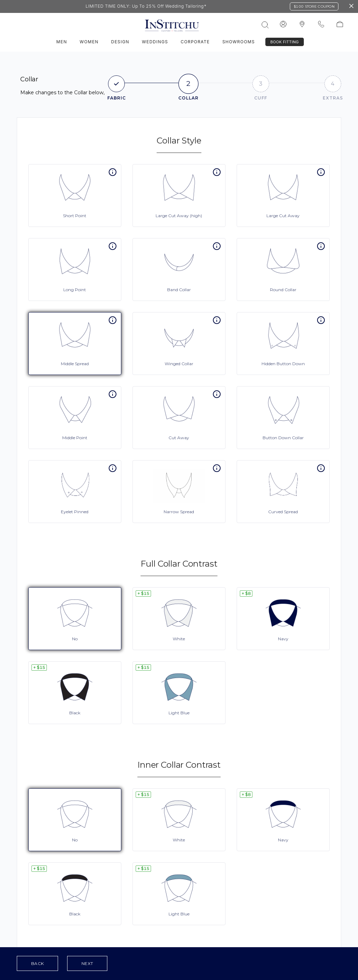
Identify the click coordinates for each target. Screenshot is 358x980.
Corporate (195, 42)
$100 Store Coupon (314, 6)
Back (37, 963)
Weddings (155, 42)
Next (87, 963)
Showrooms (239, 42)
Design (120, 42)
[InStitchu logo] (302, 24)
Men (62, 42)
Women (89, 42)
